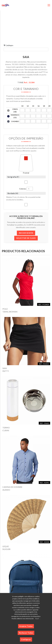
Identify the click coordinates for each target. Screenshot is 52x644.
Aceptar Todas (26, 626)
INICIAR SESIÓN (26, 233)
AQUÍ (37, 619)
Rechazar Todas (26, 633)
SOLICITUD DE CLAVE (26, 238)
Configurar (26, 639)
